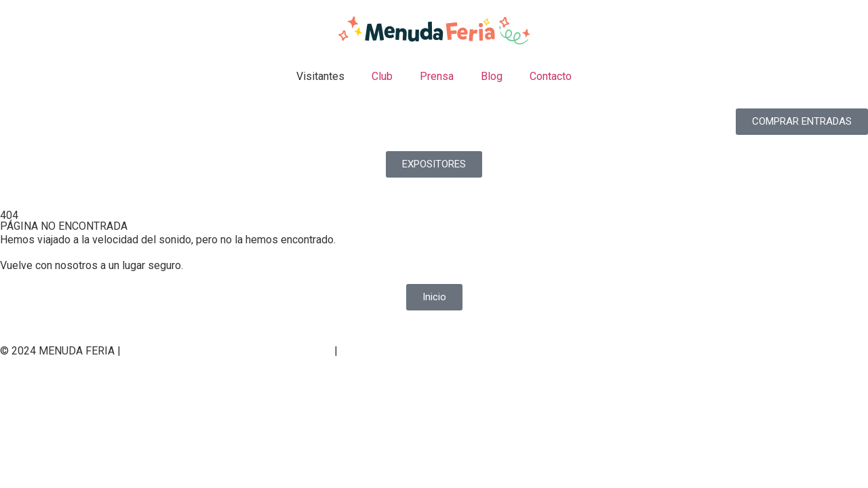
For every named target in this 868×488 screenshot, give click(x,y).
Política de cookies (283, 351)
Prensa (437, 76)
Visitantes (320, 76)
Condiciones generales (395, 351)
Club (382, 76)
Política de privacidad (177, 351)
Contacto (551, 76)
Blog (492, 76)
